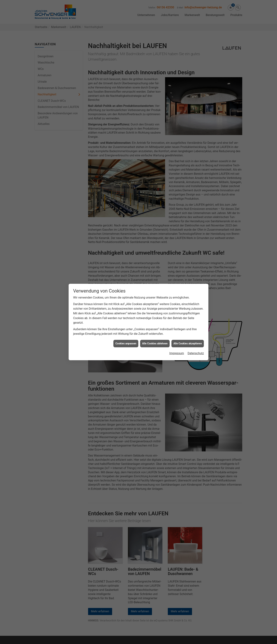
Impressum (177, 339)
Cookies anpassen (126, 329)
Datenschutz (196, 339)
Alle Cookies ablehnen (155, 329)
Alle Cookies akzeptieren (188, 329)
